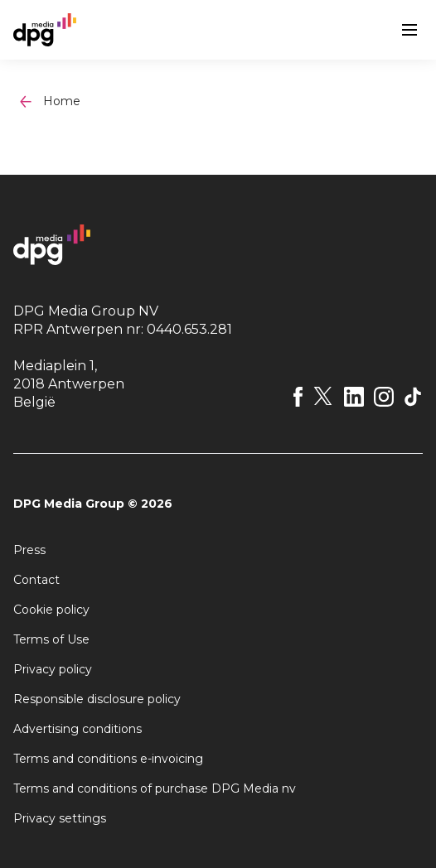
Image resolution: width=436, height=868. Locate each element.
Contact (36, 580)
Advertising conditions (78, 729)
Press (29, 550)
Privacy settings (60, 818)
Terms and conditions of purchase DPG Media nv (155, 788)
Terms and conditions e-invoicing (108, 759)
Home (62, 101)
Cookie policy (51, 610)
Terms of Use (51, 639)
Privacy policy (53, 669)
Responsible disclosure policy (97, 699)
